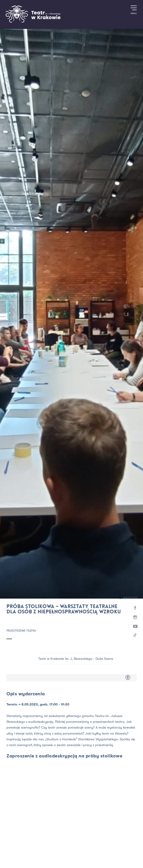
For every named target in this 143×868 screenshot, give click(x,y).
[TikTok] (135, 636)
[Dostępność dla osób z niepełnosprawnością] (128, 678)
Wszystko (127, 598)
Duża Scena (104, 659)
